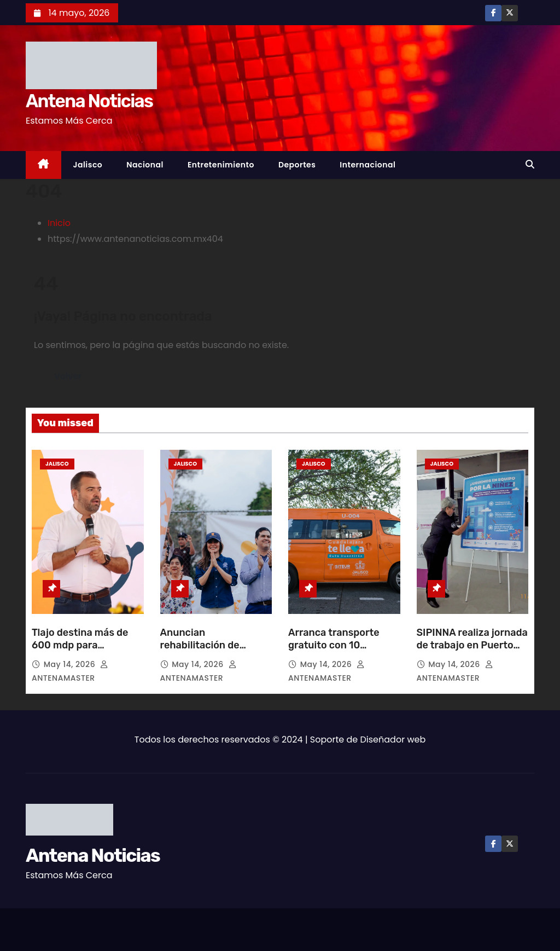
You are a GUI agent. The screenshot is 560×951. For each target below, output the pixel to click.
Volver (68, 376)
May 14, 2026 (71, 664)
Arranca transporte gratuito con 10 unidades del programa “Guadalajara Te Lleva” (342, 652)
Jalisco (88, 165)
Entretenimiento (221, 165)
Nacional (145, 165)
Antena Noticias (89, 101)
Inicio (59, 223)
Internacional (367, 165)
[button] (530, 164)
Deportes (297, 165)
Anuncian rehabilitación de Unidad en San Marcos (212, 646)
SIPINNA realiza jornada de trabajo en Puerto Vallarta (472, 646)
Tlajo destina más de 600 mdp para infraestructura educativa (80, 652)
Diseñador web (393, 740)
